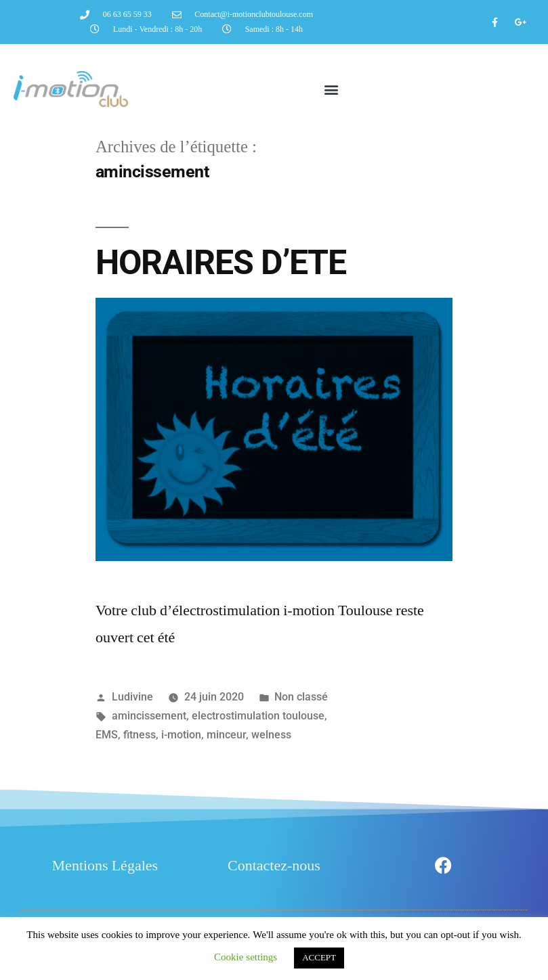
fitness (140, 735)
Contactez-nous (274, 866)
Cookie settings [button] (246, 957)
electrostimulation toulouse (258, 716)
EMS (107, 735)
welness (271, 735)
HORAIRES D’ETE (221, 263)
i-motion (181, 735)
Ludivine (132, 697)
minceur (226, 735)
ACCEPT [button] (319, 958)
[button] (331, 89)
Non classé (301, 697)
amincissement (149, 716)
